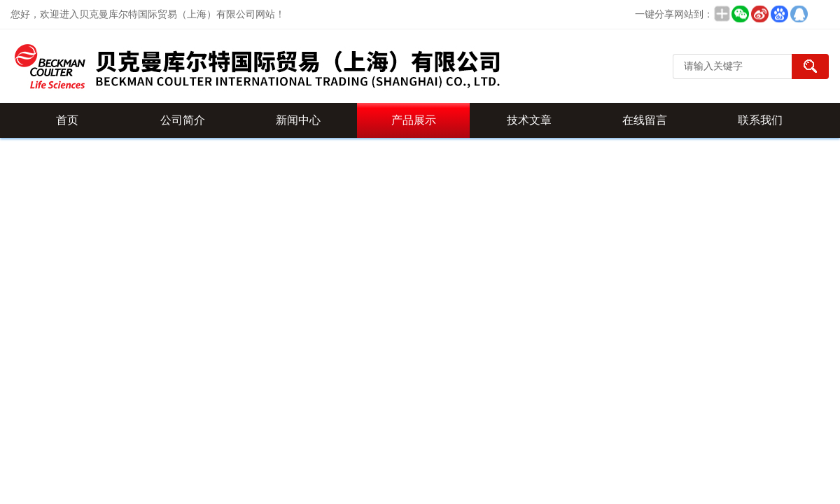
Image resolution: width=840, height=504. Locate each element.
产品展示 (414, 120)
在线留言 (645, 120)
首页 (67, 120)
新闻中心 (298, 120)
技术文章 (529, 120)
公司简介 (183, 120)
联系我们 (760, 120)
